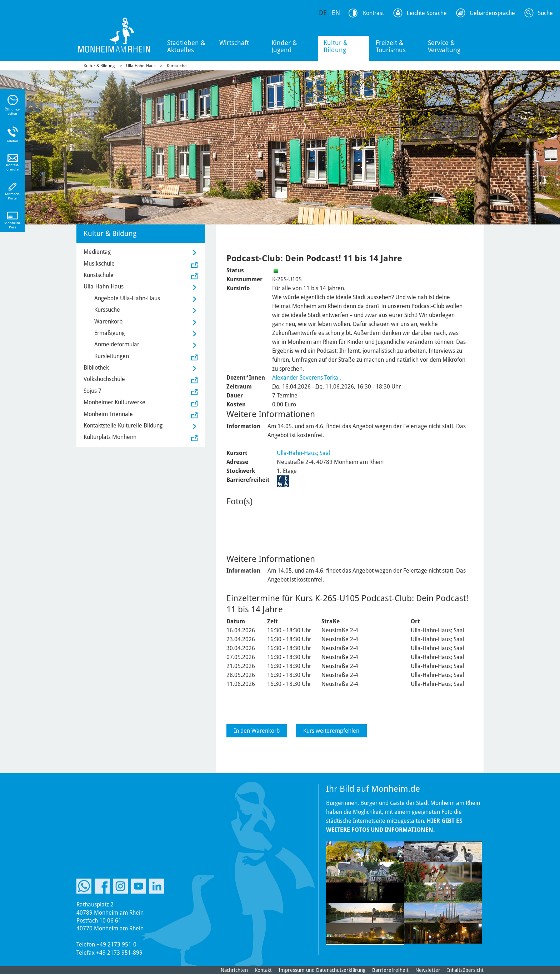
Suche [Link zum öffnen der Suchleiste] (545, 13)
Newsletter (428, 970)
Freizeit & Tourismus (391, 46)
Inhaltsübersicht (465, 970)
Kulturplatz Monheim (110, 437)
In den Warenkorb (257, 731)
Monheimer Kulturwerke (114, 402)
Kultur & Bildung (336, 46)
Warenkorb (108, 322)
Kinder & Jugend (284, 46)
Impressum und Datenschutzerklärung (322, 970)
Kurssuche (177, 66)
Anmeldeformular (117, 344)
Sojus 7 (92, 391)
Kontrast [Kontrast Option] (373, 13)
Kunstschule (99, 275)
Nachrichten (234, 970)
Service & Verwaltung (444, 46)
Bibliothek (96, 368)
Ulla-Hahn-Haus (141, 66)
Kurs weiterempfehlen (331, 731)
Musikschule (99, 264)
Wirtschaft (234, 43)
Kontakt (263, 970)
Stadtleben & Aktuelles (186, 46)
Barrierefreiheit (390, 970)
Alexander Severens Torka (305, 378)
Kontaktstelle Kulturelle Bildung (123, 426)
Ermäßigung (109, 333)
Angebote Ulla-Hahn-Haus (127, 298)
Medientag (97, 252)
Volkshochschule (104, 379)
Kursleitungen (112, 356)
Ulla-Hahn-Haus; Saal (304, 453)
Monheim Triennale (108, 414)
